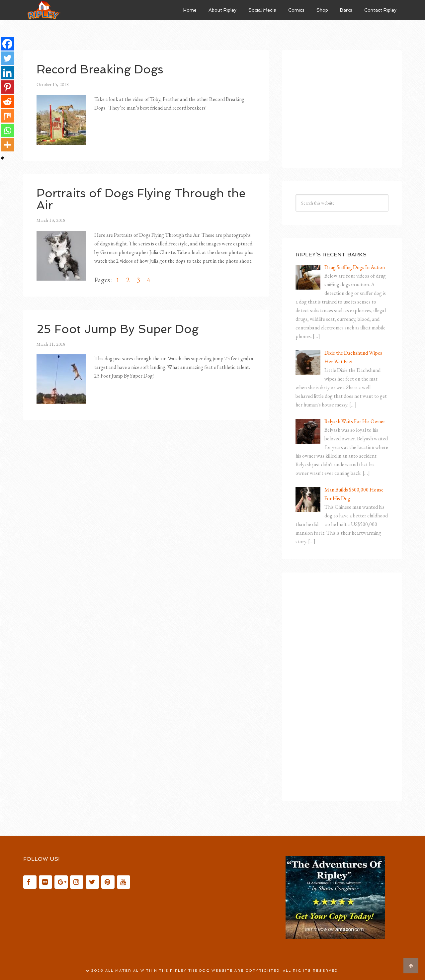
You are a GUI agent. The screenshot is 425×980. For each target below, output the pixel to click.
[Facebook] (7, 44)
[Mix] (7, 117)
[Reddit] (7, 102)
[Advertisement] (345, 105)
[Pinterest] (7, 88)
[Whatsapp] (7, 132)
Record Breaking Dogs (102, 69)
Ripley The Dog (73, 10)
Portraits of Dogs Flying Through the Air (143, 199)
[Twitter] (7, 58)
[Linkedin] (7, 73)
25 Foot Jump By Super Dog (119, 329)
